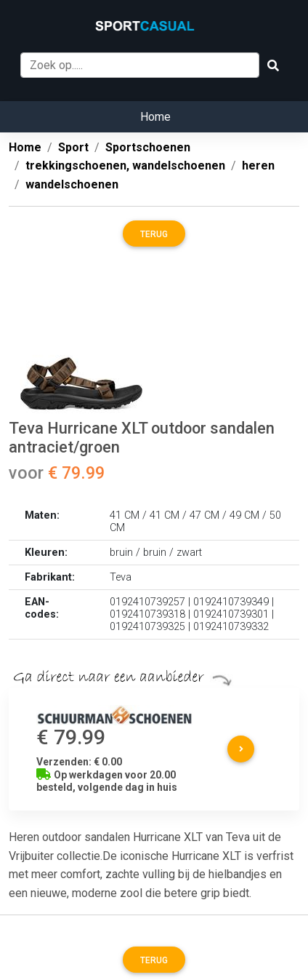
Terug (154, 234)
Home (155, 117)
